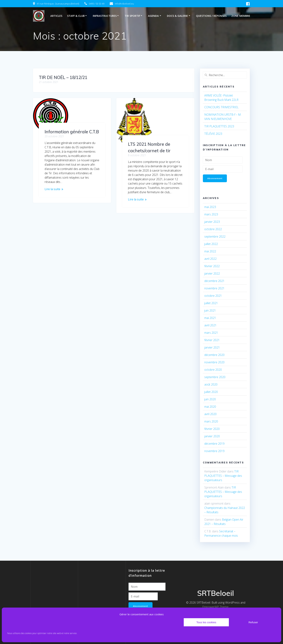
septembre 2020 (215, 377)
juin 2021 (210, 311)
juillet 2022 (211, 244)
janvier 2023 (212, 222)
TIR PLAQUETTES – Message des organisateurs (223, 476)
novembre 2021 (214, 289)
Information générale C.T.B (72, 132)
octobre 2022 (213, 229)
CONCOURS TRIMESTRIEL (221, 107)
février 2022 (212, 266)
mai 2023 (210, 207)
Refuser (253, 622)
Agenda (153, 16)
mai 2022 (210, 252)
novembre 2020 (214, 363)
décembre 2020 (214, 355)
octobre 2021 (213, 296)
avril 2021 (210, 326)
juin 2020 (210, 400)
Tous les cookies (206, 622)
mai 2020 (210, 407)
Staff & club (76, 16)
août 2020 (211, 385)
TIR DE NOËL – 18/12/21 (63, 77)
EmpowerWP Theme (215, 606)
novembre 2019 (214, 451)
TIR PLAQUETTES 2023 (219, 126)
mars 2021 (211, 333)
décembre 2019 (214, 444)
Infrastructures (105, 16)
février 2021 (212, 340)
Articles (56, 16)
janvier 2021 (212, 348)
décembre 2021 (214, 281)
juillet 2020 (211, 392)
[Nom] (223, 160)
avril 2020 (210, 414)
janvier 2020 (212, 437)
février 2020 (212, 429)
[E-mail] (223, 169)
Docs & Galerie (177, 16)
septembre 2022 (215, 237)
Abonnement (215, 178)
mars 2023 (211, 215)
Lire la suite (52, 189)
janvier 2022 (212, 274)
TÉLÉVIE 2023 (213, 134)
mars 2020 (211, 422)
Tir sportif (132, 16)
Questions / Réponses (211, 16)
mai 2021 (210, 318)
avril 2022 (210, 259)
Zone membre (241, 16)
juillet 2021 (211, 303)
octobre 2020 (213, 370)
